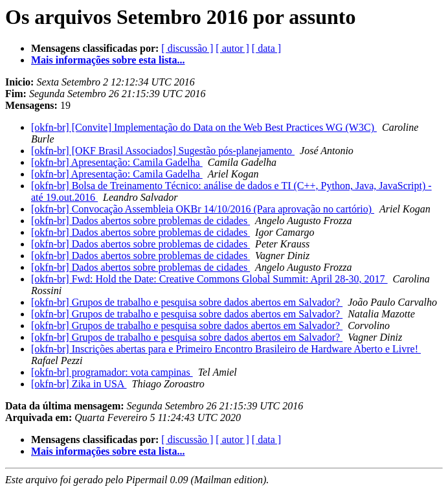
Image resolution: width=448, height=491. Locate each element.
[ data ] (266, 48)
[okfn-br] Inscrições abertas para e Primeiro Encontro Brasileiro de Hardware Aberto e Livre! (226, 349)
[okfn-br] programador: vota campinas (112, 372)
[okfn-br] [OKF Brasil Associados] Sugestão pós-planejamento (163, 151)
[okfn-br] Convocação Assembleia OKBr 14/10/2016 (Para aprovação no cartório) (203, 209)
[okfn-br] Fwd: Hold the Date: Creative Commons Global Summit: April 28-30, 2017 (209, 279)
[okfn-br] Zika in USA (79, 384)
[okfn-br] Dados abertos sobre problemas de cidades (140, 221)
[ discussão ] (187, 48)
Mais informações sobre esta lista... (108, 60)
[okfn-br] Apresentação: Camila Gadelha (117, 162)
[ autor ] (232, 48)
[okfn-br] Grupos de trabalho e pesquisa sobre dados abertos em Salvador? (187, 302)
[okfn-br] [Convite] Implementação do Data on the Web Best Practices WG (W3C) (204, 127)
